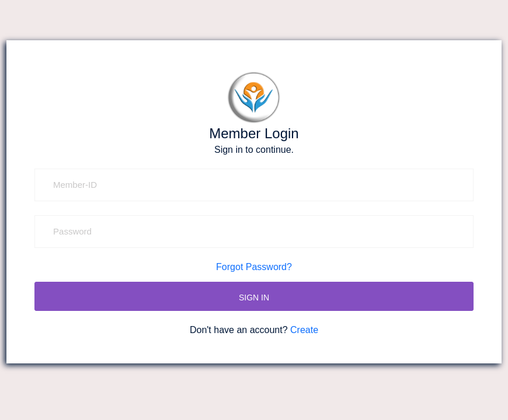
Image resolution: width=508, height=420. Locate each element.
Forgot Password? (254, 267)
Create (304, 330)
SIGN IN (254, 297)
